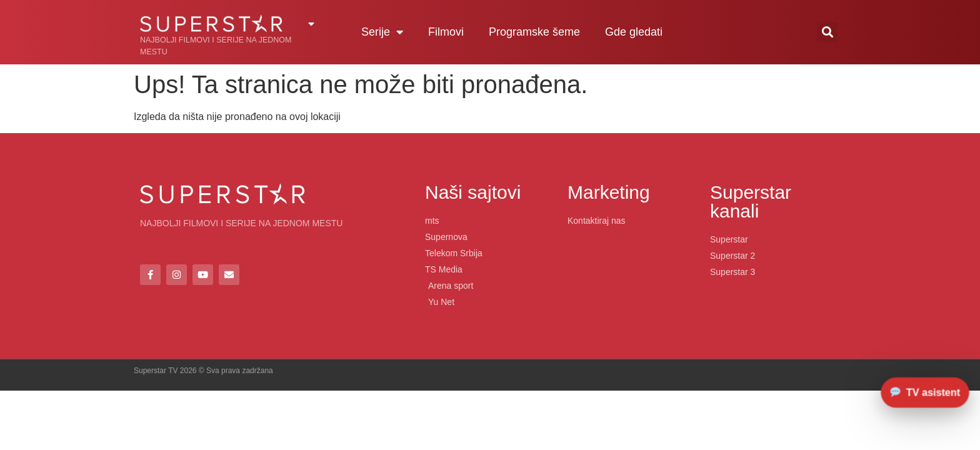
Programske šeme (534, 32)
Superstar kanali (751, 202)
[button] (827, 32)
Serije (382, 32)
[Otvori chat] (925, 392)
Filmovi (446, 32)
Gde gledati (634, 32)
